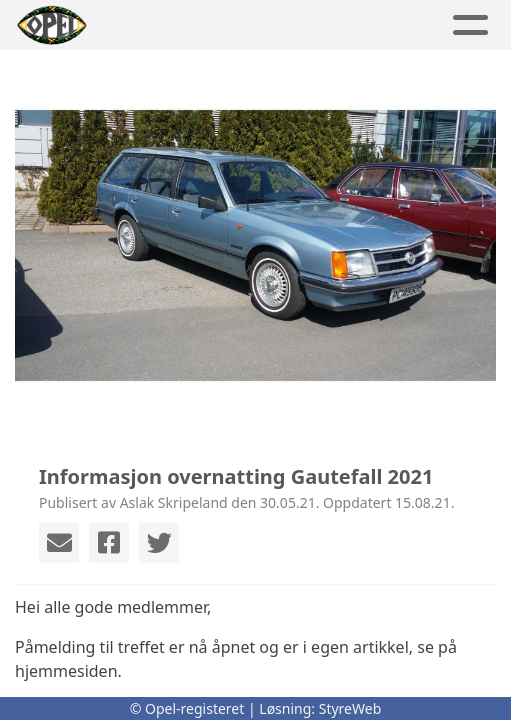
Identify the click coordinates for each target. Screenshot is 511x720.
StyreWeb (350, 708)
